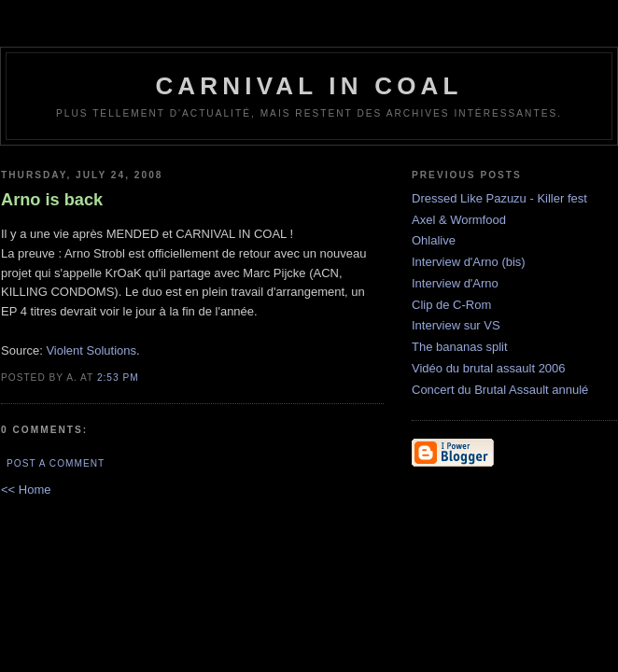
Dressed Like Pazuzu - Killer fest (499, 198)
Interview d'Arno (455, 283)
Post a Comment (56, 463)
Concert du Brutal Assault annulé (500, 390)
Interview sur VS (456, 325)
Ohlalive (434, 240)
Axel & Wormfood (459, 220)
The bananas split (460, 347)
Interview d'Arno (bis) (469, 262)
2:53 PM (118, 378)
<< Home (26, 490)
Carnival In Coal (309, 86)
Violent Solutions (91, 350)
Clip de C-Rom (451, 305)
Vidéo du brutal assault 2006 (489, 368)
